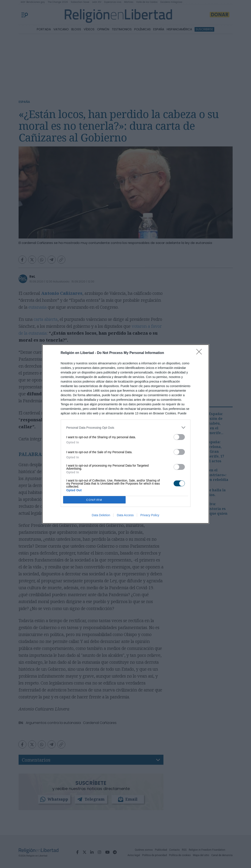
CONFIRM (94, 500)
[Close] (200, 353)
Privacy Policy (150, 515)
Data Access (125, 515)
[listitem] (126, 428)
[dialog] (126, 434)
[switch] (179, 437)
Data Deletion (101, 515)
